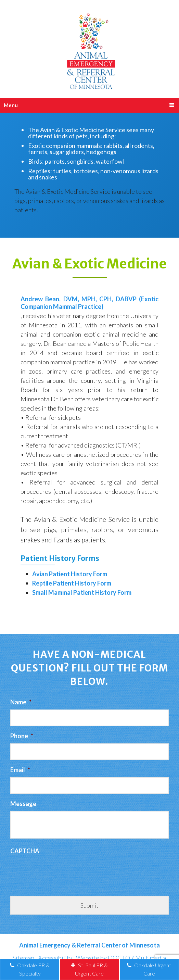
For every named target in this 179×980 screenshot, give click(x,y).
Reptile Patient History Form (72, 583)
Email (20, 770)
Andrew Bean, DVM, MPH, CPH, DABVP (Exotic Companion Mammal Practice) (89, 303)
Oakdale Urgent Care (149, 969)
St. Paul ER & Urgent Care (89, 969)
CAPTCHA (25, 851)
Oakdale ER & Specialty (30, 969)
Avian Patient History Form (70, 574)
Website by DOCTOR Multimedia (121, 958)
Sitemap (23, 958)
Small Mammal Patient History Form (82, 592)
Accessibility (55, 958)
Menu (11, 105)
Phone (22, 736)
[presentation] (62, 872)
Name (21, 702)
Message (23, 804)
